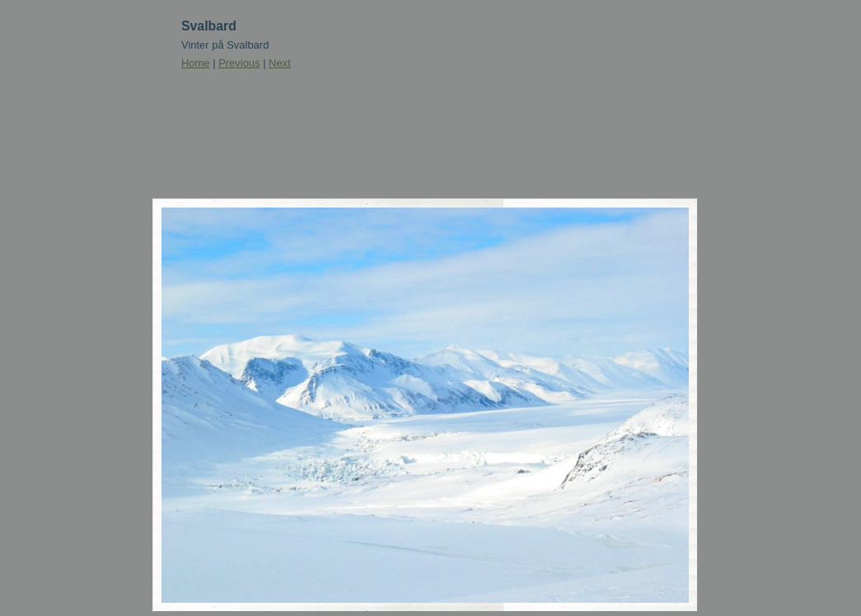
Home (196, 63)
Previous (239, 63)
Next (280, 63)
